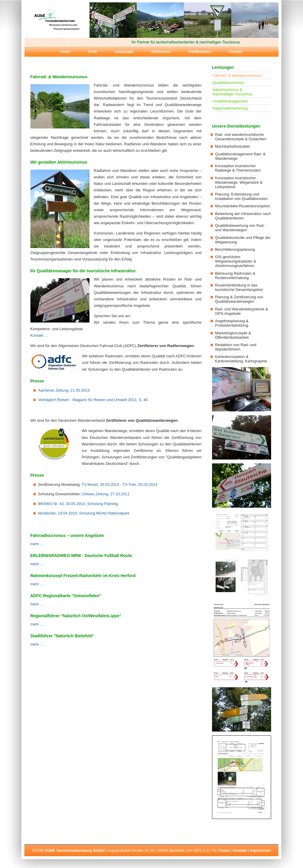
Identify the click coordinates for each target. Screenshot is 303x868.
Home (65, 52)
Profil (93, 52)
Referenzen (161, 52)
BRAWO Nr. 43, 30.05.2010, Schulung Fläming (78, 504)
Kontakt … (39, 335)
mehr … (37, 544)
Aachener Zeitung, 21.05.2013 (64, 390)
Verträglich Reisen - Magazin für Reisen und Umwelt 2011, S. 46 (93, 400)
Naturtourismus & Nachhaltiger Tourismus (233, 92)
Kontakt (236, 52)
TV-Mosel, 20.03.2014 (100, 485)
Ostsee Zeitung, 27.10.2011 (106, 494)
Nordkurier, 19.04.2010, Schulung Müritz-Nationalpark (84, 513)
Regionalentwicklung (230, 108)
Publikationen (200, 52)
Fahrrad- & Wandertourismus (237, 75)
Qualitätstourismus (229, 83)
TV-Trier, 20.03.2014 (140, 485)
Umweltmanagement (230, 101)
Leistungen (124, 52)
